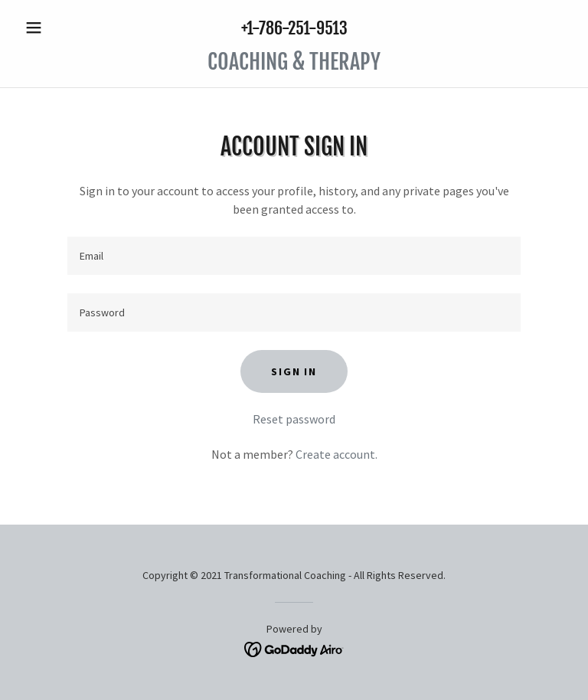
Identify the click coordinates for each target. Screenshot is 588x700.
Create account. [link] (336, 454)
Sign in (294, 371)
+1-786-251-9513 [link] (294, 28)
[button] (60, 28)
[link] (294, 65)
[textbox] (294, 256)
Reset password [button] (294, 419)
